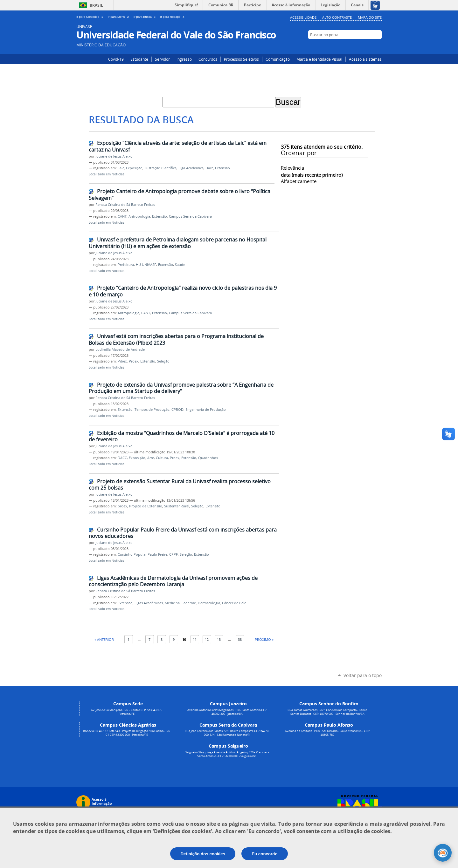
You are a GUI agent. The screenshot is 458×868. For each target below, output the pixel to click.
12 (207, 639)
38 (240, 639)
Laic (121, 168)
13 (219, 639)
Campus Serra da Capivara (190, 216)
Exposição (134, 168)
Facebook (368, 47)
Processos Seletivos (241, 59)
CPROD (177, 410)
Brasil (96, 5)
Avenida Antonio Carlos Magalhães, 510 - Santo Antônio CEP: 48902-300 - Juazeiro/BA (227, 712)
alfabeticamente (299, 181)
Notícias (118, 174)
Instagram (359, 47)
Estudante (139, 59)
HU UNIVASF (146, 265)
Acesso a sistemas (365, 59)
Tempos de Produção (152, 410)
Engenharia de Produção (206, 410)
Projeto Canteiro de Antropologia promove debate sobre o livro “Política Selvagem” (180, 195)
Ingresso (184, 59)
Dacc (209, 168)
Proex (134, 361)
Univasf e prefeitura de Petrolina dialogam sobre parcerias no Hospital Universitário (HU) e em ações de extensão (178, 243)
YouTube (378, 47)
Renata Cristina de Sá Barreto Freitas (125, 205)
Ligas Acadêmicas (149, 603)
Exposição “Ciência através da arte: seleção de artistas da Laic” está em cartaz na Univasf (178, 146)
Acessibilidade (303, 17)
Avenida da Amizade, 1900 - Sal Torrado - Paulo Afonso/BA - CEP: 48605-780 (327, 733)
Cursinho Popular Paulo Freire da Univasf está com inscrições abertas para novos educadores (183, 533)
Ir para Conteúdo (91, 17)
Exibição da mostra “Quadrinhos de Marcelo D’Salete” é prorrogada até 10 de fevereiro (182, 436)
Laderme (189, 603)
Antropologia (139, 216)
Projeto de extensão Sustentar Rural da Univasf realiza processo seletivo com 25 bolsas (180, 485)
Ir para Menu (119, 17)
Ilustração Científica (160, 168)
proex (122, 506)
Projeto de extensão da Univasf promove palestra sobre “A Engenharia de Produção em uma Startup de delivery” (181, 388)
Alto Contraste (337, 17)
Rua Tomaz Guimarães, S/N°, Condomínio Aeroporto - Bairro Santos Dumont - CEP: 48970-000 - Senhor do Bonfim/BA (327, 712)
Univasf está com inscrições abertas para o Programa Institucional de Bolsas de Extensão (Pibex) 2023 (176, 339)
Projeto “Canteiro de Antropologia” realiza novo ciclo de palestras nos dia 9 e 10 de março (183, 291)
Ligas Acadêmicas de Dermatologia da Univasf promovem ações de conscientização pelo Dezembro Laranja (173, 581)
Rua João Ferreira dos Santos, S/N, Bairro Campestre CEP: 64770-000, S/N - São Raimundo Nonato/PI (227, 733)
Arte (151, 458)
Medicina (172, 603)
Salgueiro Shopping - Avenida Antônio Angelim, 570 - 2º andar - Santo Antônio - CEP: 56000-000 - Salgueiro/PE (227, 754)
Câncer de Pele (234, 603)
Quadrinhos (208, 458)
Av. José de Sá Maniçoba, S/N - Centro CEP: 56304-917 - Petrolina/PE (127, 712)
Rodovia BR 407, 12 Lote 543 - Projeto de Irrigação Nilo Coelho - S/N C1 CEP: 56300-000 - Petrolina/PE (127, 733)
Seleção (163, 361)
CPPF (173, 554)
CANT (122, 216)
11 (195, 639)
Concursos (208, 59)
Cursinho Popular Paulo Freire (142, 554)
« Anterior (104, 639)
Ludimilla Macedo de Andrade (120, 349)
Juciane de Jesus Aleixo (114, 156)
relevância (292, 168)
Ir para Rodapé (173, 17)
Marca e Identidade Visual (319, 59)
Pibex (122, 361)
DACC (122, 458)
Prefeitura (126, 265)
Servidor (162, 59)
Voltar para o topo (363, 675)
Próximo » (264, 639)
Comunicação (278, 59)
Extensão (222, 168)
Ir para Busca (146, 17)
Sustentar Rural (177, 506)
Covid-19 (116, 59)
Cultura (162, 458)
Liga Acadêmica (191, 168)
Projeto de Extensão (146, 506)
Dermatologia (209, 603)
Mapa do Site (370, 17)
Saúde (180, 265)
